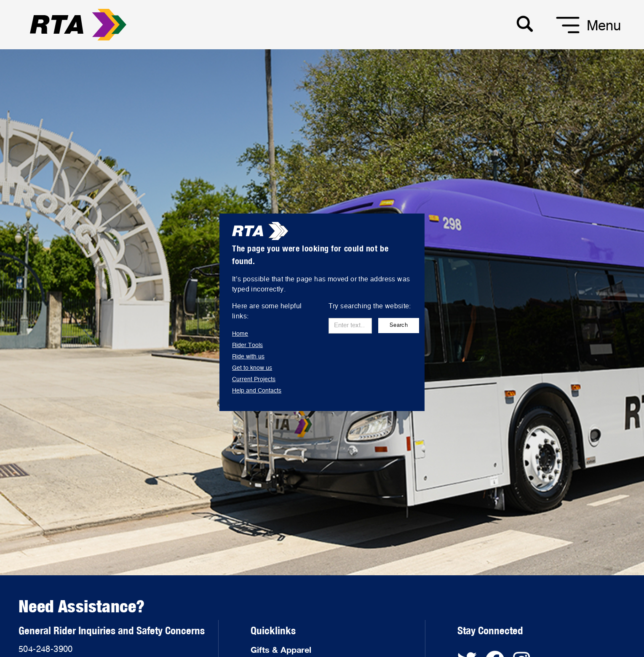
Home (240, 334)
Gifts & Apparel (281, 649)
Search (399, 325)
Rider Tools (247, 345)
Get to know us (252, 368)
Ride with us (248, 357)
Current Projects (254, 379)
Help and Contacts (257, 391)
